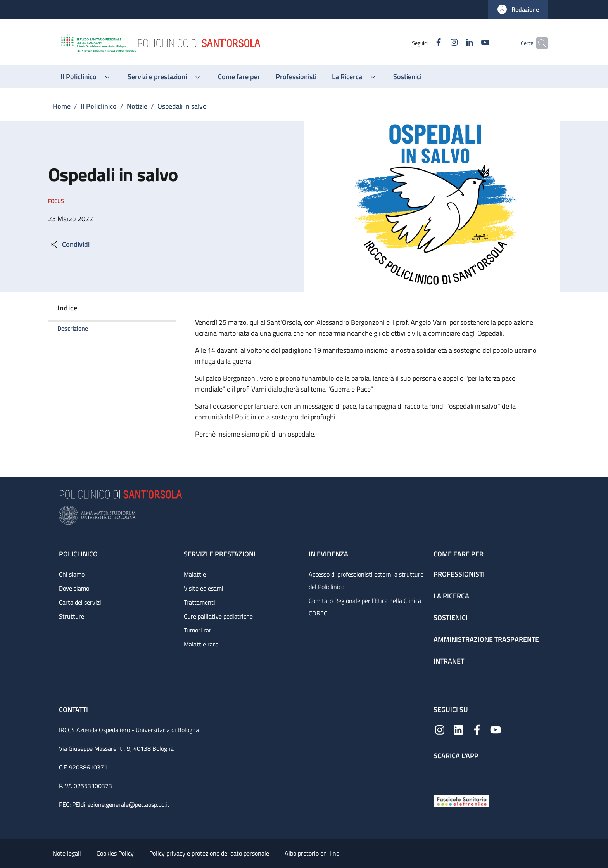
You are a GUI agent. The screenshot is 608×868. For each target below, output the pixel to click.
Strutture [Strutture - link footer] (72, 616)
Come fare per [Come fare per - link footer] (459, 554)
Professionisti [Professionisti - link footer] (459, 574)
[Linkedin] (456, 43)
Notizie (137, 106)
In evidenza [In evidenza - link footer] (328, 554)
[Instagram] (441, 43)
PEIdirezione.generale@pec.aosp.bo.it (121, 804)
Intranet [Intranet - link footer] (449, 661)
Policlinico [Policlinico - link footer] (78, 554)
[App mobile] (440, 775)
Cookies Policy (115, 853)
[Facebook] (425, 43)
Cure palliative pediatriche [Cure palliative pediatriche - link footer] (218, 616)
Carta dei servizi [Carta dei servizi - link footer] (80, 602)
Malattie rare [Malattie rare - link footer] (201, 644)
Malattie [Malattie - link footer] (195, 574)
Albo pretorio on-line (312, 853)
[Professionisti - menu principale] (296, 77)
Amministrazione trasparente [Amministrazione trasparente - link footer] (486, 639)
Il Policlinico (99, 106)
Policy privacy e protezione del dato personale (209, 853)
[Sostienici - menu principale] (407, 77)
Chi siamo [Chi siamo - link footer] (72, 574)
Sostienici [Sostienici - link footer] (451, 618)
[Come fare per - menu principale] (239, 77)
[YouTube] (472, 43)
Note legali (67, 853)
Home (62, 106)
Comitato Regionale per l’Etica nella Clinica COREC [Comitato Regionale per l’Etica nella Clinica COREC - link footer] (365, 607)
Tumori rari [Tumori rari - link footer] (198, 630)
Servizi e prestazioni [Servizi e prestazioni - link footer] (220, 554)
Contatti (74, 709)
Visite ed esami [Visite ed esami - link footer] (204, 588)
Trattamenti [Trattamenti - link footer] (199, 602)
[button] (518, 9)
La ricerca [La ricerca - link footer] (451, 596)
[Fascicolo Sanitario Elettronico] (461, 800)
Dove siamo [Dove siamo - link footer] (74, 588)
